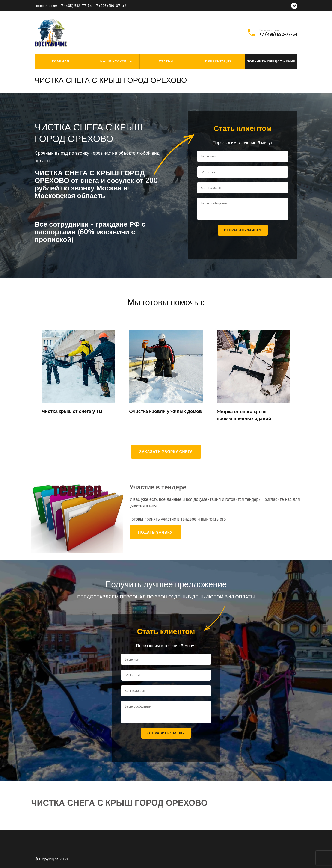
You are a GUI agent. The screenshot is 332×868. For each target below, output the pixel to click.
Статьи (166, 61)
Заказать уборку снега (166, 452)
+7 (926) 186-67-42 (110, 6)
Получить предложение (271, 61)
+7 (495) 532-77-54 (76, 6)
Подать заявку (155, 532)
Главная (61, 61)
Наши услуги (113, 61)
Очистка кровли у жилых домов (165, 411)
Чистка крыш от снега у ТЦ (72, 411)
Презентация (218, 61)
